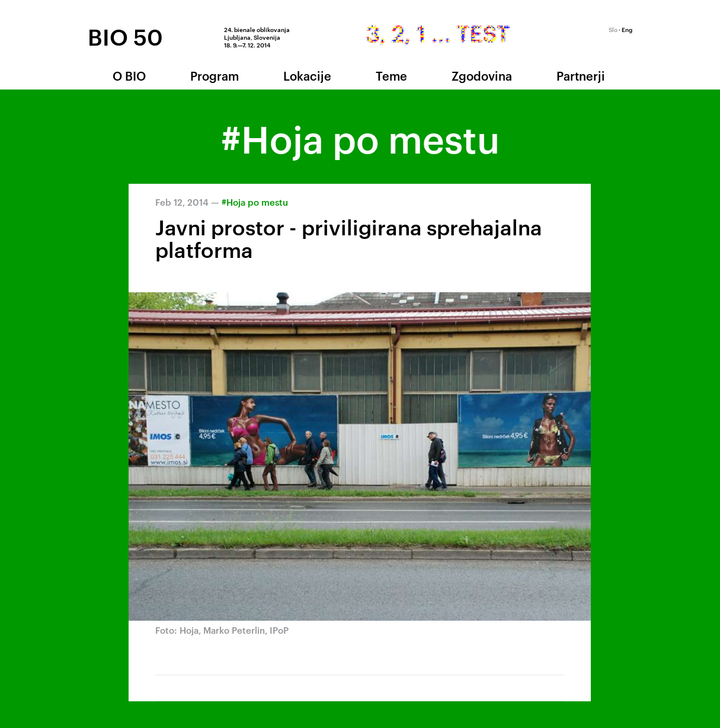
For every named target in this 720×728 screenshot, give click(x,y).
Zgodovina (482, 75)
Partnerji (581, 75)
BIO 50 (125, 36)
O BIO (129, 75)
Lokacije (307, 75)
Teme (391, 75)
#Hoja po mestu (255, 202)
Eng (627, 29)
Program (215, 75)
